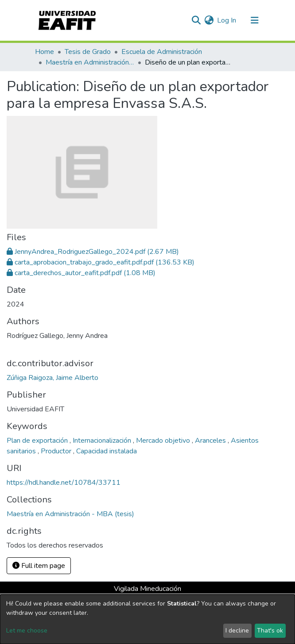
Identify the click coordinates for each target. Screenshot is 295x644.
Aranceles (211, 441)
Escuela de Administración (162, 52)
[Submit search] (196, 20)
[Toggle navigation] (255, 20)
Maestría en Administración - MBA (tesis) (90, 62)
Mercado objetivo (164, 441)
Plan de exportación (38, 441)
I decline (237, 631)
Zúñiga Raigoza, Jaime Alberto (52, 378)
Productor (57, 451)
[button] (209, 20)
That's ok (270, 631)
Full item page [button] (39, 566)
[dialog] (147, 619)
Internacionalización (103, 441)
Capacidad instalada (107, 451)
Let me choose (27, 631)
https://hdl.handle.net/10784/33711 (64, 483)
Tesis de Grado (88, 52)
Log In (227, 20)
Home (45, 52)
